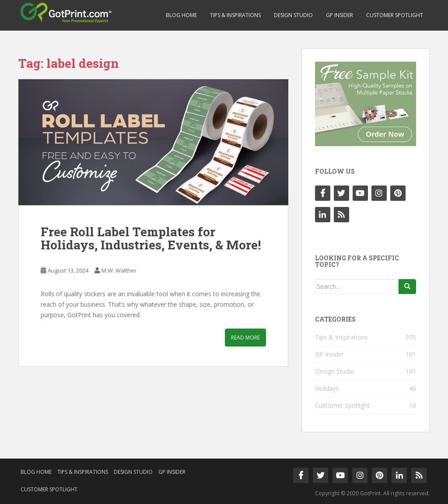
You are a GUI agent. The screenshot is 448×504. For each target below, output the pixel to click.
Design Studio (293, 15)
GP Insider (339, 15)
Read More (245, 338)
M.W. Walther (119, 270)
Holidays (327, 388)
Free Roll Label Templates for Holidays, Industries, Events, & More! (151, 238)
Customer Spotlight (395, 15)
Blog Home (181, 15)
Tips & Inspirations (235, 15)
